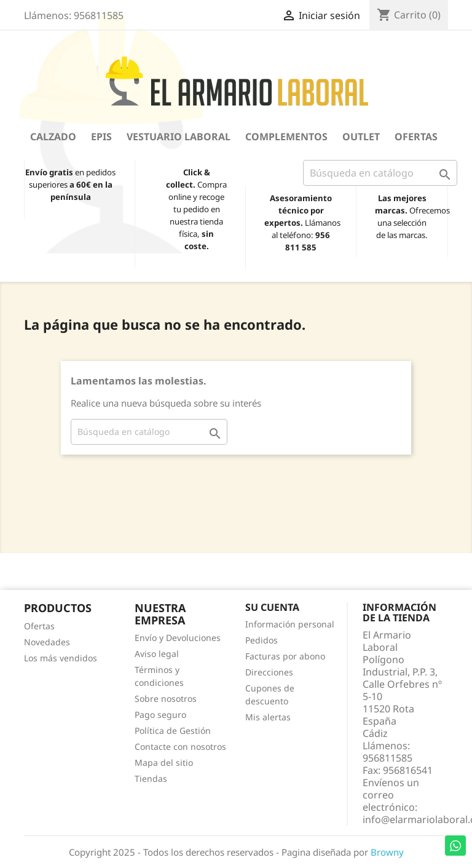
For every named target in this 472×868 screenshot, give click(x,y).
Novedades (47, 642)
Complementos (286, 137)
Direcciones (269, 672)
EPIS (101, 137)
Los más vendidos (61, 658)
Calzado (53, 137)
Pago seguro (160, 715)
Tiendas (151, 778)
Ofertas (416, 137)
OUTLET (361, 137)
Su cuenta (272, 607)
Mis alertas (268, 717)
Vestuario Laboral (179, 137)
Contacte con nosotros (180, 747)
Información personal (290, 624)
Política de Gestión (173, 731)
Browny (387, 852)
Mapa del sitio (164, 762)
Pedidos (262, 640)
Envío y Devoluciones (178, 638)
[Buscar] (380, 173)
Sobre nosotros (166, 699)
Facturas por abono (285, 656)
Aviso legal (157, 654)
